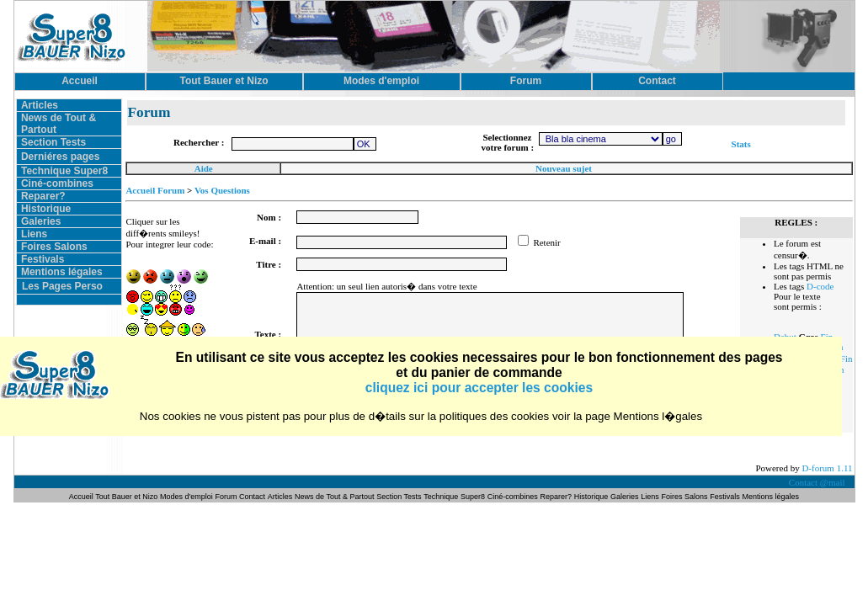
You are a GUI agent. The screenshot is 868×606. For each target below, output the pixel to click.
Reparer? (43, 196)
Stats (741, 144)
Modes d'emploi (186, 497)
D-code (820, 286)
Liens (34, 234)
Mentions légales (62, 272)
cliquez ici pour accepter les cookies (479, 388)
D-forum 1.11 (827, 468)
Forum (228, 497)
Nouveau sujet (564, 168)
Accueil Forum (155, 190)
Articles (40, 105)
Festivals (43, 259)
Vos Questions (222, 190)
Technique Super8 (64, 171)
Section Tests (53, 142)
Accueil (82, 497)
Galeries (41, 221)
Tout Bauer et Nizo (126, 497)
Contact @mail (818, 482)
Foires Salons (54, 247)
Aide (204, 168)
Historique (46, 209)
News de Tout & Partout (334, 497)
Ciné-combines (57, 183)
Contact (252, 497)
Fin (847, 359)
